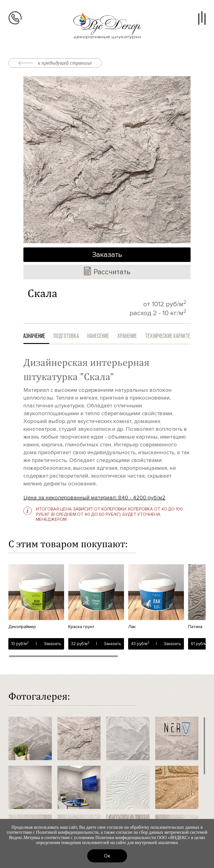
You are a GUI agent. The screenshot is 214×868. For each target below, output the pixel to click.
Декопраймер (22, 627)
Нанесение (104, 337)
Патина (195, 627)
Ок (107, 856)
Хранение (133, 337)
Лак (132, 627)
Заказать (107, 255)
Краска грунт (81, 627)
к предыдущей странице (55, 63)
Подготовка (72, 337)
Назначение (39, 337)
